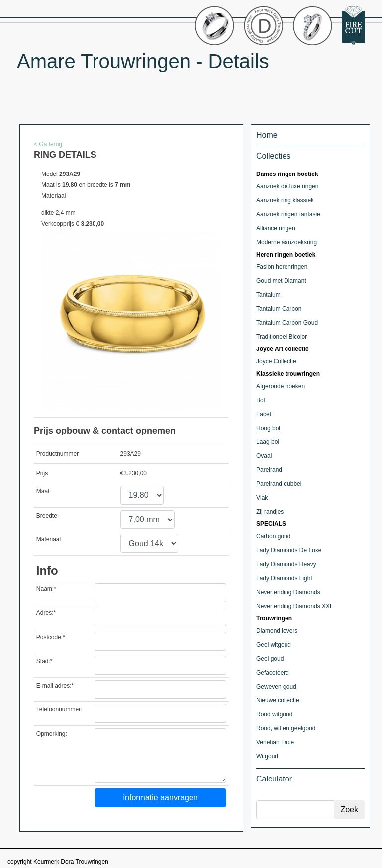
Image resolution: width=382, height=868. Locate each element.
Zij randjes (270, 512)
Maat (43, 491)
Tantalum (268, 295)
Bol (260, 400)
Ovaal (264, 456)
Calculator (274, 779)
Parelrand (269, 470)
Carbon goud (273, 536)
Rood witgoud (274, 714)
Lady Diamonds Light (284, 578)
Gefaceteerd (273, 673)
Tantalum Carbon (279, 309)
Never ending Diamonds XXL (295, 606)
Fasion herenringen (282, 267)
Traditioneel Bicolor (282, 337)
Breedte (47, 516)
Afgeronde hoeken (281, 386)
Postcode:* (51, 637)
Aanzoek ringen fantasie (288, 214)
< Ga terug (48, 144)
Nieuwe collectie (278, 700)
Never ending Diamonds (288, 592)
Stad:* (45, 661)
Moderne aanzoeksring (286, 242)
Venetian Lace (275, 742)
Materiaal (48, 539)
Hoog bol (268, 428)
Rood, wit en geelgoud (286, 728)
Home (267, 135)
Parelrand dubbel (279, 484)
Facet (264, 414)
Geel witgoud (274, 645)
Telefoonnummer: (59, 709)
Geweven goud (276, 687)
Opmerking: (52, 734)
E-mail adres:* (55, 686)
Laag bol (268, 442)
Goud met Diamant (281, 281)
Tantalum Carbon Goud (287, 323)
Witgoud (267, 756)
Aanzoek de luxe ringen (287, 186)
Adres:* (46, 613)
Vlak (262, 498)
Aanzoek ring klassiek (285, 200)
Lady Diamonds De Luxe (289, 550)
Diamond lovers (277, 631)
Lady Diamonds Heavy (286, 564)
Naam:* (46, 589)
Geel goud (270, 659)
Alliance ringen (276, 228)
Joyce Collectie (276, 361)
